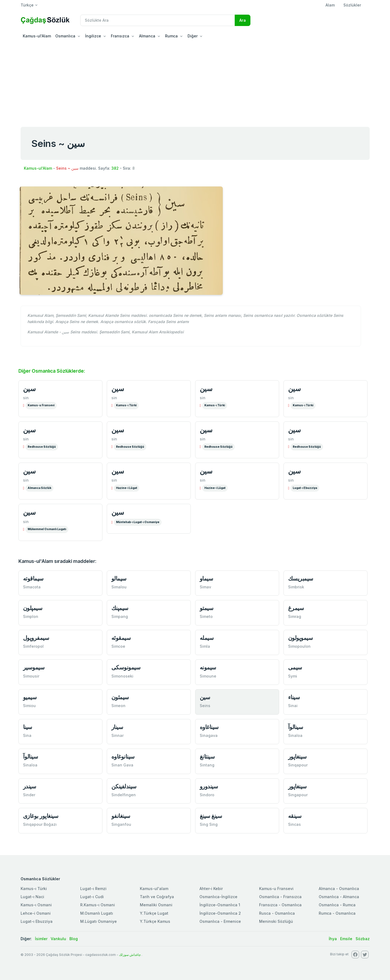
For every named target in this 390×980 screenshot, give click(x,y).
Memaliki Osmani (156, 905)
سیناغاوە (209, 727)
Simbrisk (296, 587)
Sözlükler (352, 5)
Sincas (294, 824)
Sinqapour (298, 765)
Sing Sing (209, 824)
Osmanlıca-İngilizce (218, 897)
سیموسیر (34, 667)
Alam (330, 5)
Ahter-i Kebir (211, 889)
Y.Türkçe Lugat (154, 913)
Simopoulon (299, 646)
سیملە (207, 638)
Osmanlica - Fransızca (280, 897)
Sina (27, 735)
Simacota (32, 587)
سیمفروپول (36, 638)
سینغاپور (297, 757)
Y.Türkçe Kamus (155, 921)
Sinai (293, 706)
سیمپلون (33, 608)
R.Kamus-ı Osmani (98, 905)
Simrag (295, 616)
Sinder (29, 795)
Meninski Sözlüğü (276, 921)
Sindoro (207, 795)
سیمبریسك (301, 578)
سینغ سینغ (211, 816)
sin (26, 398)
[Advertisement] (195, 82)
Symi (293, 676)
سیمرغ (296, 608)
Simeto (206, 616)
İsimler (41, 939)
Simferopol (33, 646)
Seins (205, 706)
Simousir (31, 676)
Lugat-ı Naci (32, 897)
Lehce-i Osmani (36, 913)
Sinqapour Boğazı (40, 824)
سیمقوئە (121, 638)
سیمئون (120, 697)
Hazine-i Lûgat (127, 488)
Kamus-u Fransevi (41, 405)
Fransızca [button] (120, 36)
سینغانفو (121, 816)
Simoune (208, 676)
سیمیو (30, 697)
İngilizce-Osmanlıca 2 (220, 913)
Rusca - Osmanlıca (277, 913)
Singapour (298, 795)
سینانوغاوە (123, 757)
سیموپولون (301, 638)
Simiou (29, 706)
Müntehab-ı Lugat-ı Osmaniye (138, 522)
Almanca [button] (147, 36)
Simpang (120, 616)
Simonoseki (122, 676)
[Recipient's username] (158, 20)
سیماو (207, 578)
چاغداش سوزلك (130, 955)
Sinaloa (295, 735)
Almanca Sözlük (39, 488)
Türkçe (27, 5)
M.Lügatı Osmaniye (99, 921)
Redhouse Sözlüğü (42, 447)
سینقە (295, 816)
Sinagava (209, 735)
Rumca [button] (171, 36)
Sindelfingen (124, 795)
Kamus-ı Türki (126, 405)
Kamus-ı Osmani (36, 905)
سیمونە (208, 667)
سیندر (30, 786)
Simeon (118, 706)
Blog (74, 939)
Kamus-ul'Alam (37, 36)
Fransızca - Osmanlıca (280, 905)
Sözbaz (363, 939)
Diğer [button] (193, 36)
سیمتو (207, 608)
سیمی (295, 667)
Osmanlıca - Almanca (339, 897)
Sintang (207, 765)
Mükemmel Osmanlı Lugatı (47, 529)
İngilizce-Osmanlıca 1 (220, 905)
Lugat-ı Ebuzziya (305, 488)
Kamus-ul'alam (154, 889)
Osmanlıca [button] (65, 36)
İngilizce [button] (93, 36)
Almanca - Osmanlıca (339, 889)
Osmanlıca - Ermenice (220, 921)
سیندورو (209, 786)
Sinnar (117, 735)
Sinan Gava (122, 765)
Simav (205, 587)
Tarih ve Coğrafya (157, 897)
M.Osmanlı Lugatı (97, 913)
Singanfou (121, 824)
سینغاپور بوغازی (41, 816)
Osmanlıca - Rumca (337, 905)
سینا (28, 727)
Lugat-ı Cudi (92, 897)
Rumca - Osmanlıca (337, 913)
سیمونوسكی (126, 667)
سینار (117, 727)
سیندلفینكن (124, 786)
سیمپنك (120, 608)
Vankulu (58, 939)
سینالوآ (296, 727)
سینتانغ (207, 757)
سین (29, 389)
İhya (333, 939)
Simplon (31, 616)
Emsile (346, 939)
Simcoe (118, 646)
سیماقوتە (33, 578)
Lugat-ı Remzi (93, 889)
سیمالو (119, 578)
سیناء (294, 697)
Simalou (119, 587)
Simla (205, 646)
